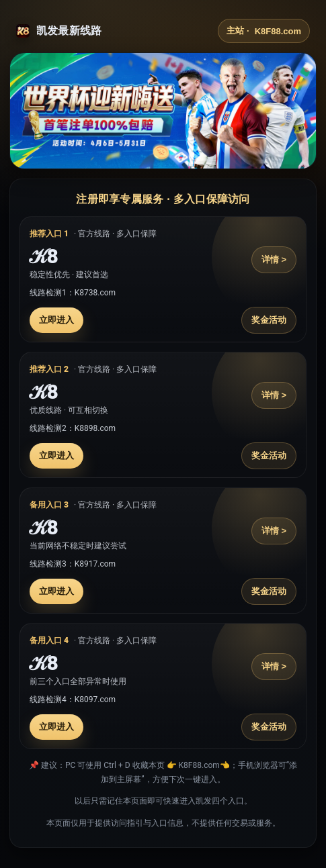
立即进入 (56, 320)
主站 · (264, 31)
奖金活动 (269, 320)
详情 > (274, 259)
